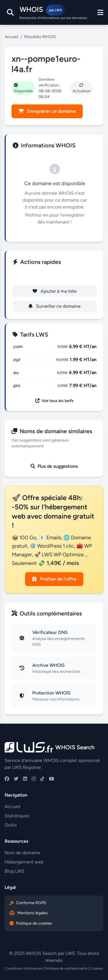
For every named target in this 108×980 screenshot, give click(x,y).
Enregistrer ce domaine (47, 111)
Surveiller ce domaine (55, 306)
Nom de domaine (22, 853)
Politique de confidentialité (66, 968)
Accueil (11, 37)
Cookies (97, 968)
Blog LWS (15, 871)
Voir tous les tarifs (55, 401)
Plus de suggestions (54, 466)
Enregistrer (55, 276)
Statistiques (17, 816)
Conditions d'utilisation (24, 968)
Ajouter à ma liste (55, 291)
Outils (11, 825)
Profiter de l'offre (54, 579)
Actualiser (82, 88)
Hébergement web (24, 862)
